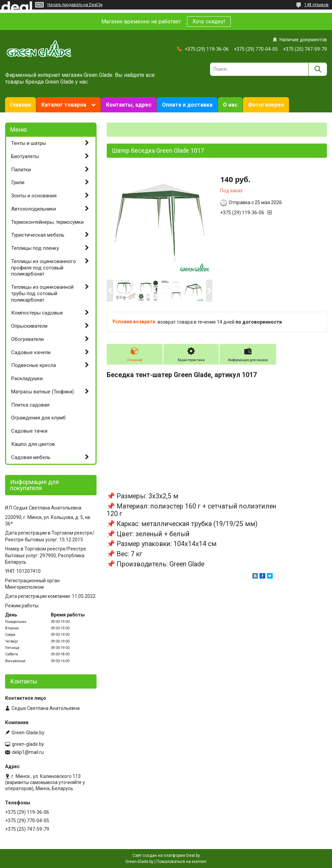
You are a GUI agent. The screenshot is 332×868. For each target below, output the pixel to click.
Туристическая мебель (38, 235)
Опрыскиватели (29, 326)
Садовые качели (31, 352)
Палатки (21, 170)
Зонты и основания (34, 196)
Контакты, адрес (129, 105)
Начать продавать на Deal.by (75, 5)
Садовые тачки (29, 431)
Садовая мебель (31, 457)
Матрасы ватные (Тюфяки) (43, 392)
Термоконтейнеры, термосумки (47, 222)
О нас (230, 105)
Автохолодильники (34, 209)
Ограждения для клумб (38, 418)
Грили (18, 182)
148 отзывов (316, 5)
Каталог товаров (64, 105)
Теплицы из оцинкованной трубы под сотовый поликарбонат (42, 294)
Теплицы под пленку (35, 248)
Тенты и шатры (29, 143)
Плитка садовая (30, 405)
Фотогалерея (266, 105)
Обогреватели (27, 339)
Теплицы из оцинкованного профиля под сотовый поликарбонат (44, 268)
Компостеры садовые (37, 313)
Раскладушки (27, 378)
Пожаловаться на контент (182, 862)
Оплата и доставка (187, 105)
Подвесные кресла (34, 365)
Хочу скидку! (209, 21)
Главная (20, 105)
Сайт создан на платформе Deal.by (166, 855)
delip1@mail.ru (28, 752)
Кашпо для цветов (33, 444)
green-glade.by (28, 744)
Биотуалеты (25, 156)
